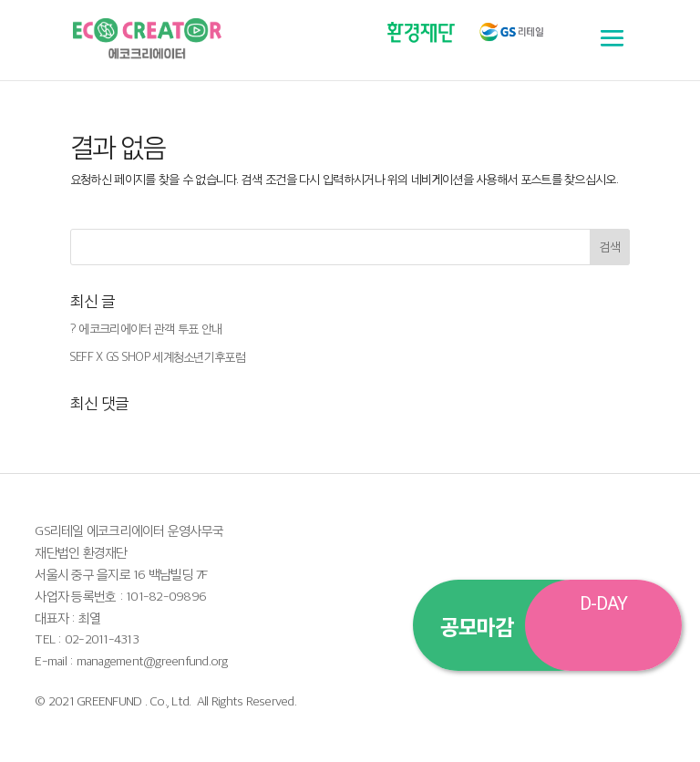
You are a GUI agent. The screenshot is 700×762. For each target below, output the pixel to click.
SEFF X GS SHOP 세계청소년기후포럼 (158, 356)
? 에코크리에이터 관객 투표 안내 (146, 328)
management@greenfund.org (152, 660)
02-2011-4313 (102, 638)
